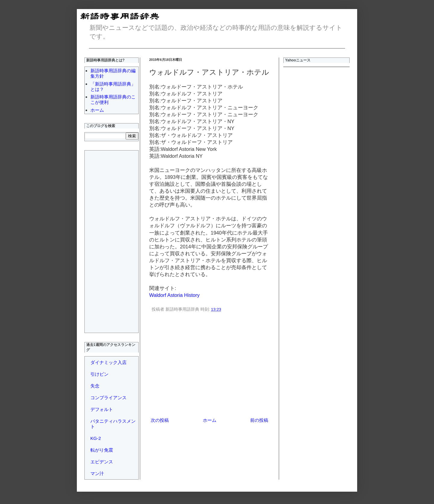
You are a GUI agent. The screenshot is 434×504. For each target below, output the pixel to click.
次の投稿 (160, 420)
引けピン (99, 374)
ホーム (210, 420)
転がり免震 (102, 450)
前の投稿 (259, 420)
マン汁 (97, 473)
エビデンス (102, 462)
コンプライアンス (108, 398)
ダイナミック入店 (108, 362)
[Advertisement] (209, 366)
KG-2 (96, 438)
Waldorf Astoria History (174, 295)
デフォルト (102, 409)
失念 (95, 386)
